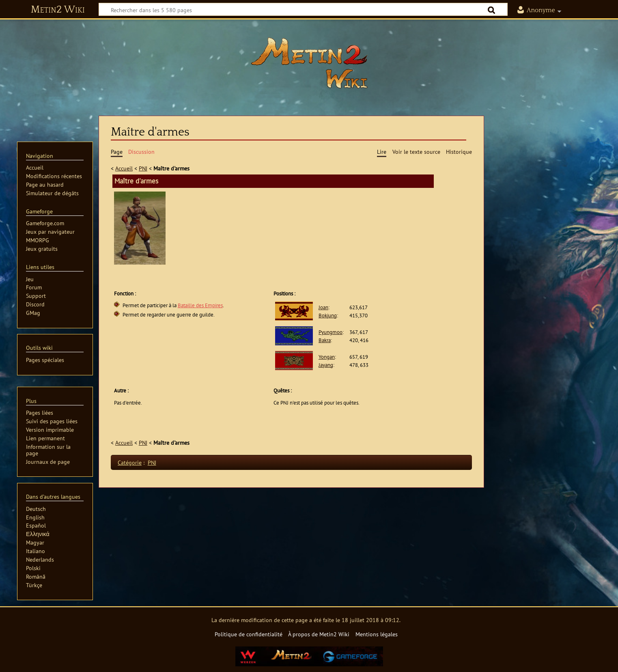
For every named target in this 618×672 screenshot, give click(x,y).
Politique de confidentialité (249, 634)
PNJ (143, 168)
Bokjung (328, 316)
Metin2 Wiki (58, 10)
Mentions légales (377, 634)
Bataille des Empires (200, 305)
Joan (323, 307)
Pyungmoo (331, 332)
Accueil (124, 168)
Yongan (327, 357)
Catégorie (130, 462)
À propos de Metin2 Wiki (319, 634)
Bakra (325, 340)
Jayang (326, 365)
